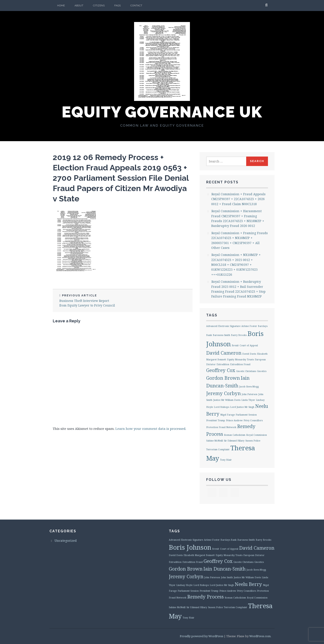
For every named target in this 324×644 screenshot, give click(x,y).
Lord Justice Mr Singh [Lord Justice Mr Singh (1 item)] (242, 407)
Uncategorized (66, 541)
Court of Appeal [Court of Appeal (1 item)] (249, 345)
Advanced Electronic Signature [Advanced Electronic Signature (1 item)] (223, 326)
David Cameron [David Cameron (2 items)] (224, 353)
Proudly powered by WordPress (202, 636)
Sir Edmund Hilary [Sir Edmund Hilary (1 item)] (234, 441)
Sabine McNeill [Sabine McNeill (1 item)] (215, 441)
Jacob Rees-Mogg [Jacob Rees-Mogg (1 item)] (249, 387)
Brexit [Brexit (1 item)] (235, 345)
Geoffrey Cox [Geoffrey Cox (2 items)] (221, 370)
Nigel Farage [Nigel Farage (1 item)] (228, 415)
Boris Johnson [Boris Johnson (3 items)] (190, 547)
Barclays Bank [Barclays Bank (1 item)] (228, 540)
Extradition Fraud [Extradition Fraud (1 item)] (240, 364)
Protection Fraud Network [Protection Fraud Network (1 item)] (221, 427)
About (79, 5)
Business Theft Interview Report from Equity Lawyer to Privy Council (88, 301)
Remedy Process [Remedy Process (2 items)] (206, 597)
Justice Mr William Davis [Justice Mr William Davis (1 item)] (227, 400)
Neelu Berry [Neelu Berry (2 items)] (248, 584)
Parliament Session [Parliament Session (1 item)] (246, 415)
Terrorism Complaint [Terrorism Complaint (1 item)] (218, 449)
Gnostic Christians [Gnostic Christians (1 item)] (246, 371)
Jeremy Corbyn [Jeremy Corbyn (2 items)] (223, 393)
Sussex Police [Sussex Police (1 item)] (253, 441)
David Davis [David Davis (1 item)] (249, 354)
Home (61, 5)
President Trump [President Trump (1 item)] (216, 420)
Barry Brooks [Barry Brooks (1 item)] (239, 335)
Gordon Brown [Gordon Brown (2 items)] (223, 378)
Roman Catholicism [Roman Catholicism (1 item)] (235, 435)
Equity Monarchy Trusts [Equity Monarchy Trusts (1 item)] (240, 359)
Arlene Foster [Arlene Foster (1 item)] (249, 326)
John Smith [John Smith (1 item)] (227, 577)
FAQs (117, 5)
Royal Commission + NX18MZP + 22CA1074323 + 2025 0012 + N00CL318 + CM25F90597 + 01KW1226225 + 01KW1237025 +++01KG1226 (236, 265)
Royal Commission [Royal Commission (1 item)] (257, 435)
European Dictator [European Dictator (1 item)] (254, 555)
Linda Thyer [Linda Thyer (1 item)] (248, 400)
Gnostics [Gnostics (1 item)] (262, 371)
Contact (136, 5)
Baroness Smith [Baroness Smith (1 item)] (221, 335)
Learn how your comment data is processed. (151, 429)
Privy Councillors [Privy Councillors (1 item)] (253, 420)
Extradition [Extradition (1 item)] (223, 364)
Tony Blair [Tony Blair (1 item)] (226, 460)
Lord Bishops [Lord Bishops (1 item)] (222, 407)
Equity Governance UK (162, 112)
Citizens (99, 5)
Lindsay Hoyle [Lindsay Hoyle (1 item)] (184, 585)
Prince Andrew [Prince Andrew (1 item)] (234, 420)
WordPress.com (260, 636)
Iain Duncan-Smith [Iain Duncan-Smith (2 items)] (224, 569)
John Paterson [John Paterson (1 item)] (249, 394)
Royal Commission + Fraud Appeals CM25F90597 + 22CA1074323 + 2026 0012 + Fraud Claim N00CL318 (238, 199)
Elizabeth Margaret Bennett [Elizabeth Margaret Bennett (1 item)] (199, 555)
